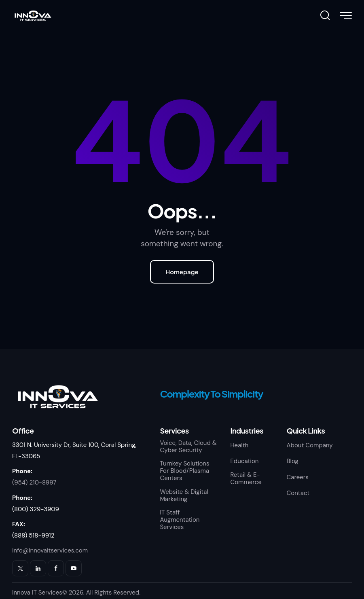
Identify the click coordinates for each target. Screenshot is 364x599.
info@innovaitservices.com (50, 550)
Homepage (182, 272)
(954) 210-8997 (34, 483)
